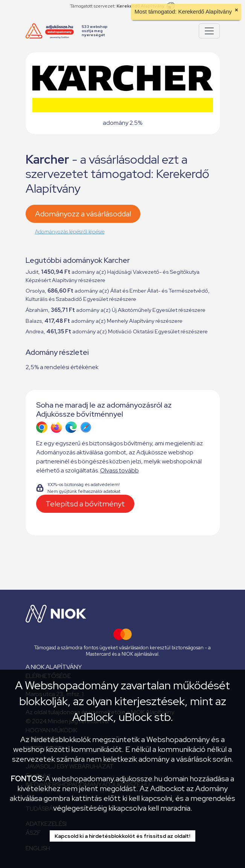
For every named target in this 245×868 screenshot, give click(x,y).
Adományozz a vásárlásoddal (83, 214)
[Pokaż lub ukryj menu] (209, 31)
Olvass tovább (119, 470)
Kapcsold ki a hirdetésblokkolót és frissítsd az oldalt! (122, 836)
